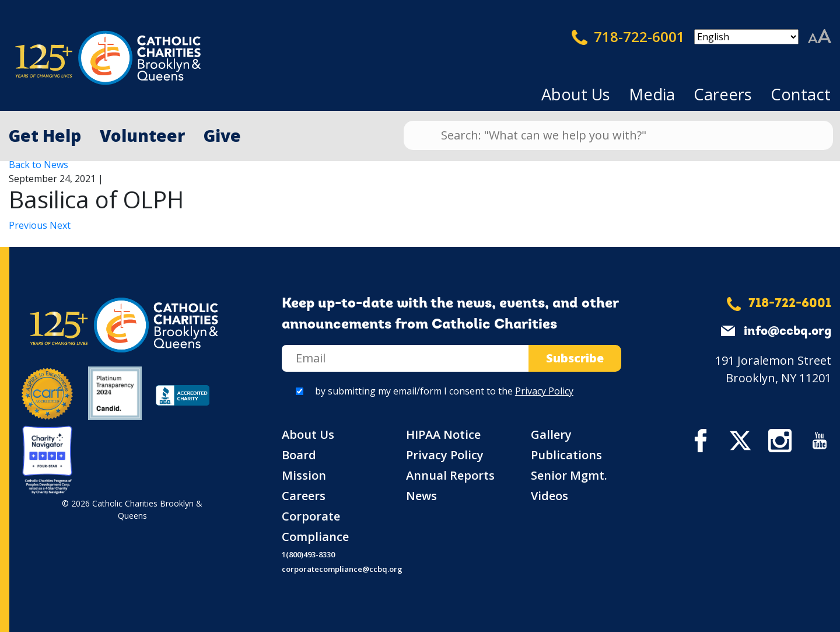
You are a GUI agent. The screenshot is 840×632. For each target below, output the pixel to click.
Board (299, 455)
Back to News (38, 165)
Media (652, 94)
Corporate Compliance (315, 526)
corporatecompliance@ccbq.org (342, 569)
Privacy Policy (544, 391)
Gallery (551, 434)
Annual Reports (450, 475)
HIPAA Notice (443, 434)
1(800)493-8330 (308, 554)
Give (222, 135)
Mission (304, 475)
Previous (29, 225)
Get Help (45, 135)
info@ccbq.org (787, 332)
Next (60, 225)
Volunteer (142, 135)
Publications (566, 455)
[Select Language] (746, 37)
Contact (801, 94)
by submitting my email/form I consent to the (444, 391)
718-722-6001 (628, 37)
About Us (576, 94)
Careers (723, 94)
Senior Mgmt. (569, 475)
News (421, 496)
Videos (549, 496)
